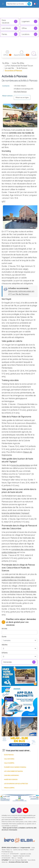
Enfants (5, 653)
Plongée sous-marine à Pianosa (15, 767)
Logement (30, 21)
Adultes (5, 645)
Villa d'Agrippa (9, 763)
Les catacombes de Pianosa (13, 771)
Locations (30, 34)
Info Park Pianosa (20, 92)
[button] (3, 4)
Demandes (19, 662)
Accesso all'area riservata (18, 862)
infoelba (5, 860)
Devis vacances (10, 21)
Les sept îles (9, 68)
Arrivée (4, 629)
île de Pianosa (22, 68)
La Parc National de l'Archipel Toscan (19, 66)
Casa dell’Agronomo (11, 775)
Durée (4, 637)
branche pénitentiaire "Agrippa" (15, 513)
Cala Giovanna (9, 759)
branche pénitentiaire (21, 465)
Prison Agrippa (9, 788)
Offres (30, 28)
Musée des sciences (11, 780)
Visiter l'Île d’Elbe (18, 63)
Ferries (10, 34)
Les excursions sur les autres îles (16, 784)
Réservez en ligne (22, 97)
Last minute (10, 28)
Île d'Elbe (6, 63)
